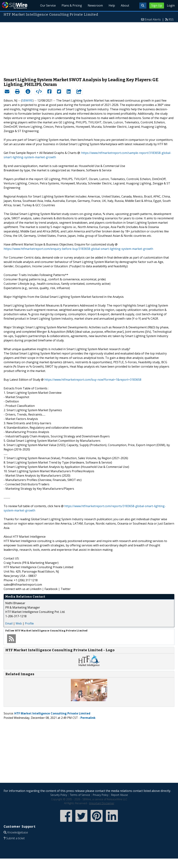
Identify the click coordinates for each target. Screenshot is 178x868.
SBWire (15, 5)
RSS (171, 19)
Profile (29, 623)
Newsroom (95, 5)
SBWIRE (27, 100)
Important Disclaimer (102, 803)
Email (9, 623)
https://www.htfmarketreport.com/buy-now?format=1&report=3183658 (93, 380)
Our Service (48, 5)
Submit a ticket (15, 838)
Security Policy (59, 795)
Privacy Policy (101, 795)
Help (112, 5)
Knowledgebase (18, 832)
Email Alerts (153, 19)
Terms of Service (80, 795)
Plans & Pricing (72, 5)
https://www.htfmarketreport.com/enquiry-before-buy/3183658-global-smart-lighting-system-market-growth (78, 249)
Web (19, 623)
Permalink (88, 718)
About (125, 5)
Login (171, 5)
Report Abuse (120, 795)
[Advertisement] (89, 48)
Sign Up (157, 5)
